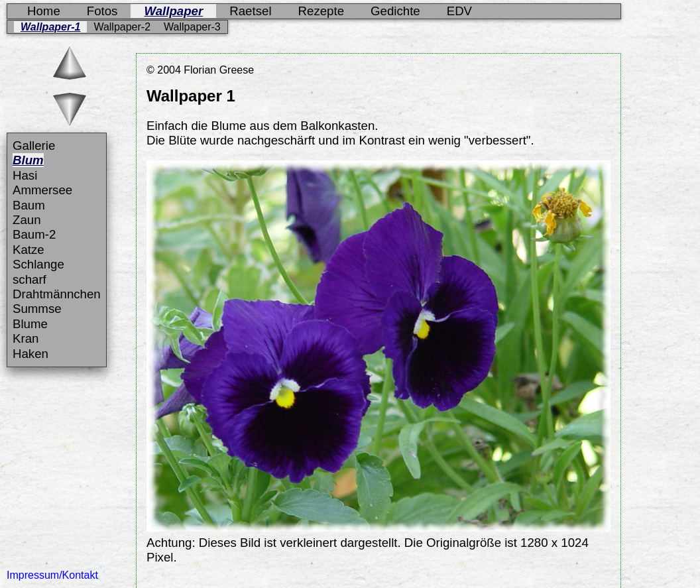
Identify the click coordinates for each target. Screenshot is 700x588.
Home (44, 11)
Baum (29, 205)
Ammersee (42, 190)
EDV (459, 11)
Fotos (102, 11)
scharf (29, 279)
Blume (30, 324)
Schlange (38, 264)
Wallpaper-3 (192, 27)
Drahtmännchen (57, 294)
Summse (37, 309)
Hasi (25, 175)
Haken (30, 354)
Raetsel (250, 11)
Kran (26, 338)
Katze (29, 250)
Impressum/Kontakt (52, 575)
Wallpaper (173, 11)
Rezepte (321, 11)
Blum (28, 160)
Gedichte (395, 11)
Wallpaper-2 (122, 27)
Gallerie (34, 146)
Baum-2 (34, 234)
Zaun (27, 220)
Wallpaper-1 (50, 27)
